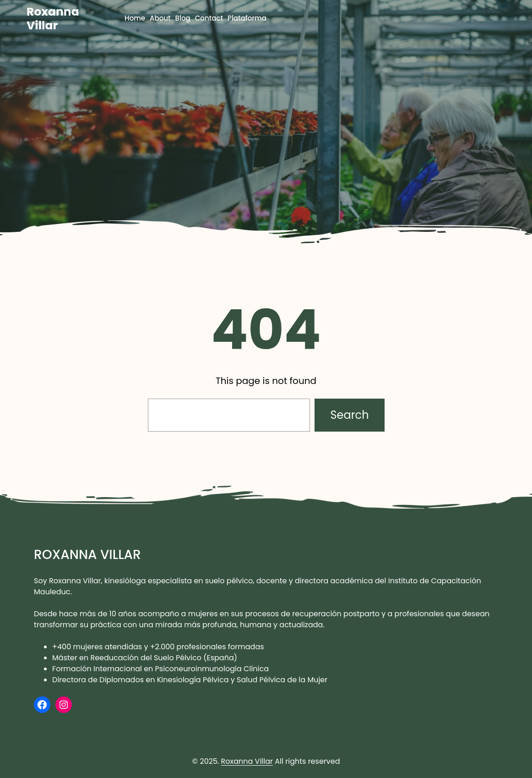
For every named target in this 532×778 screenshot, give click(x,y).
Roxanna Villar (53, 19)
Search (349, 415)
